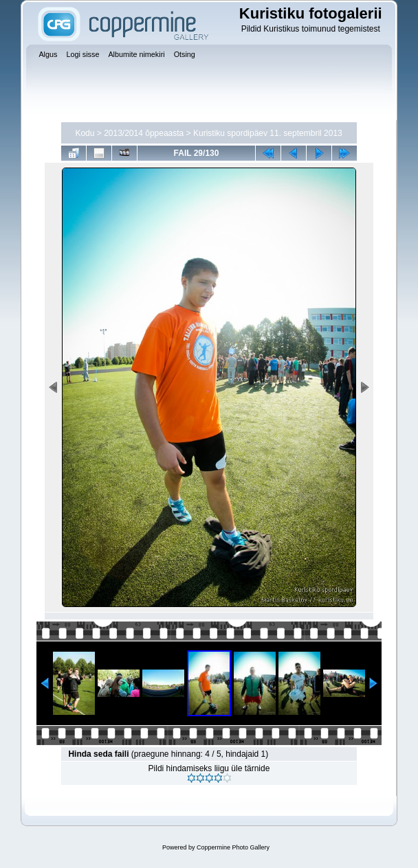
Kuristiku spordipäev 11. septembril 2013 (268, 133)
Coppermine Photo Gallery (233, 847)
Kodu (85, 133)
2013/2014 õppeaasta (144, 133)
